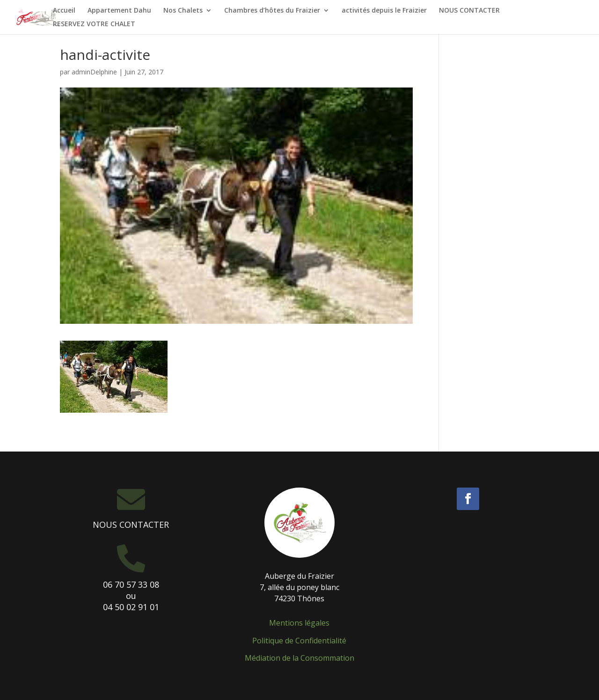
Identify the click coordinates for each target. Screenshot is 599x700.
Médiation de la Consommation (299, 658)
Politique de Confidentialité (299, 641)
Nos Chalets (183, 11)
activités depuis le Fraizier (384, 11)
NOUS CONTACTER (469, 11)
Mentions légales (299, 623)
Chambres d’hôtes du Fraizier (272, 11)
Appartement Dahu (119, 11)
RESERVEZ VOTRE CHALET (94, 24)
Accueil (64, 11)
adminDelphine (94, 72)
